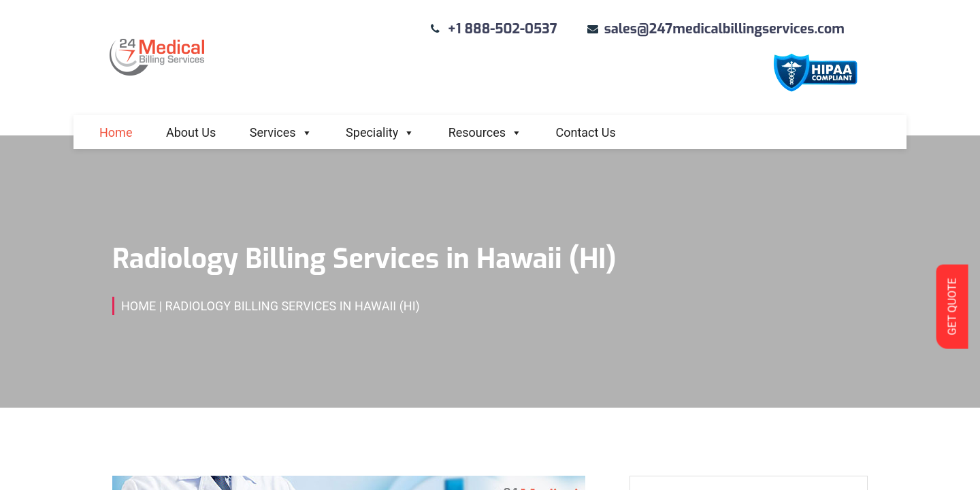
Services (281, 132)
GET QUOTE (952, 306)
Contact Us (585, 132)
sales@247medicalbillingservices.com (724, 29)
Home (116, 132)
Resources (485, 132)
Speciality (380, 132)
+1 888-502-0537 (503, 29)
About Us (191, 132)
